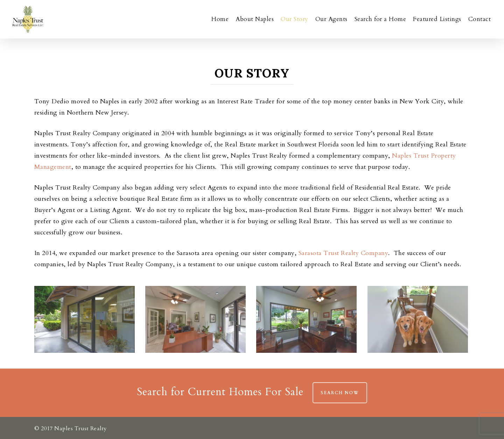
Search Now (340, 393)
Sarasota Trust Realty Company (344, 253)
